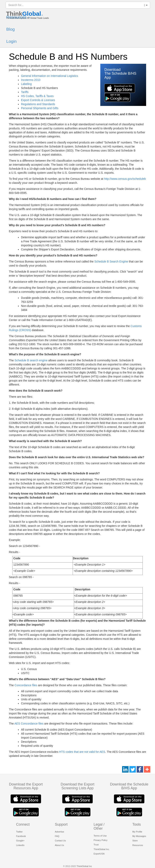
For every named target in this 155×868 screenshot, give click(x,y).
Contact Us (60, 841)
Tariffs (25, 92)
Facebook (21, 836)
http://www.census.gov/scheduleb (125, 179)
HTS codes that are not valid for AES (82, 752)
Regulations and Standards (38, 104)
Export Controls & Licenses (38, 100)
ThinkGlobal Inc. (102, 849)
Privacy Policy (101, 840)
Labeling (26, 84)
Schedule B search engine (31, 360)
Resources (18, 17)
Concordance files (26, 685)
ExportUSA (99, 854)
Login (11, 41)
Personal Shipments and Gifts (40, 108)
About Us (59, 845)
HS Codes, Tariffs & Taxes (37, 96)
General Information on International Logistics (50, 76)
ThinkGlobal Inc (84, 866)
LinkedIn (20, 845)
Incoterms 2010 (31, 80)
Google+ (20, 841)
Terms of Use (100, 836)
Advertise (60, 832)
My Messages (139, 836)
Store (135, 841)
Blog (10, 29)
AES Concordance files (29, 724)
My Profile (137, 832)
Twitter (19, 832)
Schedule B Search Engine (111, 261)
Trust (96, 845)
